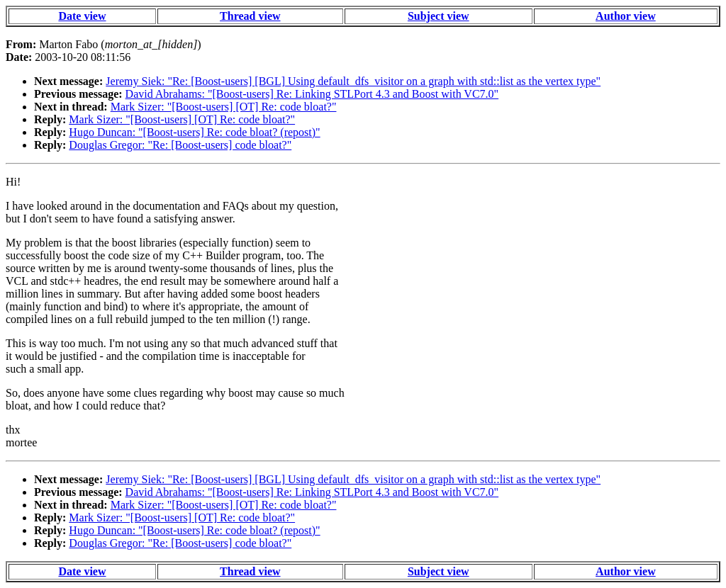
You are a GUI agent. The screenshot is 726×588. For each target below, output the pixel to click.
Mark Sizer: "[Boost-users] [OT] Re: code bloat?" (224, 107)
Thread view (250, 16)
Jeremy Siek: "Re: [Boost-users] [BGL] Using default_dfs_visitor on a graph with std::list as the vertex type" (353, 81)
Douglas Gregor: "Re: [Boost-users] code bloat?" (180, 145)
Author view (626, 16)
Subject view (439, 16)
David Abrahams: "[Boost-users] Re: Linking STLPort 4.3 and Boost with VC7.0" (312, 94)
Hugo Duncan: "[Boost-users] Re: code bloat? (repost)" (194, 132)
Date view (82, 16)
